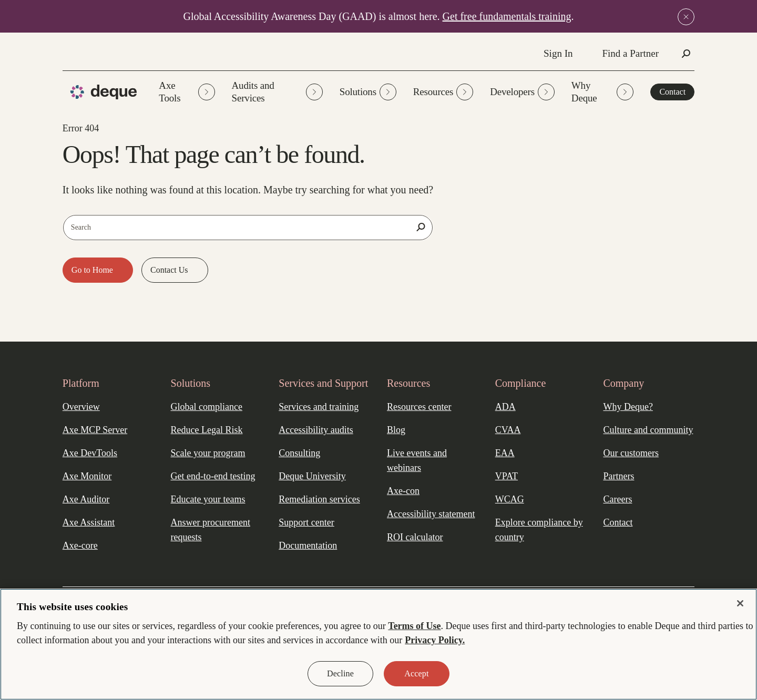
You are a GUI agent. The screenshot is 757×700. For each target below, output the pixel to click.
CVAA (508, 430)
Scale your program (208, 453)
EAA (505, 453)
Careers (617, 499)
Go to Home (93, 270)
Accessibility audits (316, 430)
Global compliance (207, 407)
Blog (396, 430)
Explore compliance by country (539, 530)
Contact (672, 92)
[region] (378, 644)
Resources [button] (443, 92)
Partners (618, 476)
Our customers (631, 453)
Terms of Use (414, 626)
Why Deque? (628, 407)
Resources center (419, 407)
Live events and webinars (417, 460)
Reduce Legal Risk (207, 430)
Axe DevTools (90, 453)
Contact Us (170, 270)
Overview (81, 407)
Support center (306, 522)
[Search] (421, 227)
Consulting (299, 453)
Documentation (308, 545)
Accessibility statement (431, 514)
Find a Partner (630, 53)
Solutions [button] (368, 92)
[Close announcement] (686, 17)
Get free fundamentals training (507, 16)
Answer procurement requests (211, 530)
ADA (505, 407)
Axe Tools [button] (187, 92)
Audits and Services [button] (277, 92)
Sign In (558, 53)
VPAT (507, 476)
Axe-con (403, 491)
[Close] (740, 603)
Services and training (319, 407)
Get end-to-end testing (213, 476)
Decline (340, 673)
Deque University (312, 476)
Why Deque (603, 92)
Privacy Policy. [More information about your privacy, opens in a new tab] (435, 640)
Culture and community (648, 430)
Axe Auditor (86, 499)
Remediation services (319, 499)
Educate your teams (208, 499)
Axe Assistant (89, 522)
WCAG (510, 499)
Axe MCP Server (95, 430)
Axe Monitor (87, 476)
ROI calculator (415, 537)
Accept (416, 673)
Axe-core (80, 545)
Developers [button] (522, 92)
